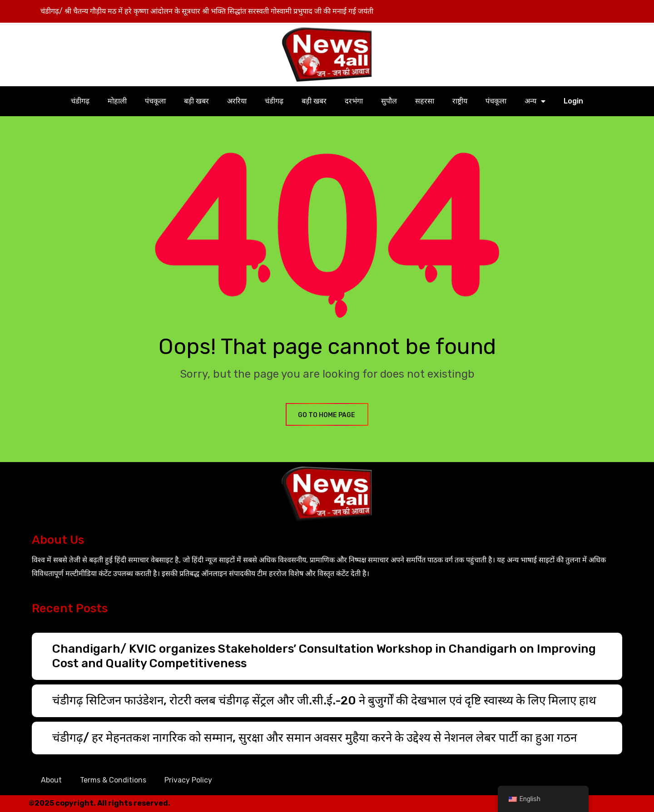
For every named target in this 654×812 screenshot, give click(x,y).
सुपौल (389, 101)
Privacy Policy (188, 780)
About (51, 780)
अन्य (535, 101)
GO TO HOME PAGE (327, 415)
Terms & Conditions (113, 780)
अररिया (237, 101)
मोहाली (117, 101)
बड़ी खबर (196, 101)
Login (573, 101)
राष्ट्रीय (460, 101)
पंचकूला (155, 101)
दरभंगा (354, 101)
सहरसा (425, 101)
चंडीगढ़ (80, 101)
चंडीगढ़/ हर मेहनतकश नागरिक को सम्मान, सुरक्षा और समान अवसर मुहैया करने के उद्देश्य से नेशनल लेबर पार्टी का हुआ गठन (315, 738)
